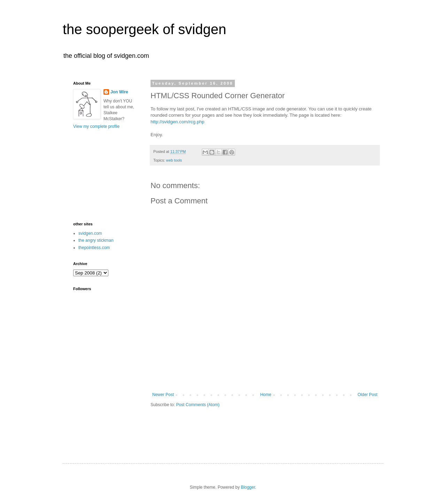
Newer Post (163, 395)
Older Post (367, 395)
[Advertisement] (265, 373)
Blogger (248, 487)
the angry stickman (96, 240)
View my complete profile (96, 126)
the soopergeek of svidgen (144, 29)
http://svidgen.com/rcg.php (178, 122)
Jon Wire (119, 92)
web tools (174, 160)
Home (266, 395)
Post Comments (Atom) (198, 405)
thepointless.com (94, 248)
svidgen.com (90, 233)
